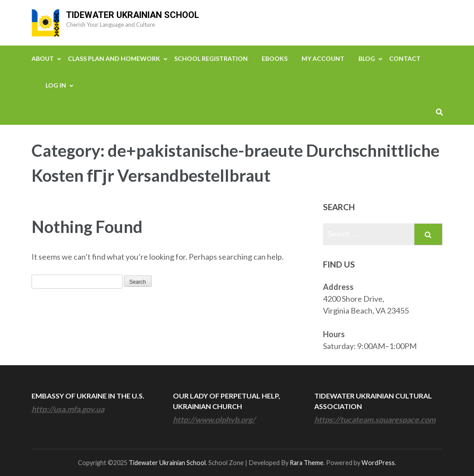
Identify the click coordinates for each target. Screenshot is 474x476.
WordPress (378, 463)
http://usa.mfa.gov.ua (68, 409)
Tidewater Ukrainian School (133, 15)
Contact (405, 58)
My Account (323, 58)
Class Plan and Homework (114, 58)
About (43, 58)
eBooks (275, 58)
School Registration (211, 58)
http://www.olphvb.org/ (214, 420)
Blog (367, 58)
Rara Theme (307, 463)
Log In (56, 85)
